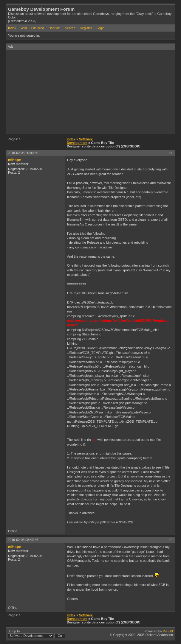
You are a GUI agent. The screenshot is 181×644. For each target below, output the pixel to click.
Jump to (37, 634)
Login (100, 28)
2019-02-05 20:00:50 (23, 153)
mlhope (14, 160)
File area (38, 28)
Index (12, 28)
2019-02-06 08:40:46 (23, 540)
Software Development (80, 141)
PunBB (168, 631)
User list (55, 28)
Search (70, 28)
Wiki (24, 28)
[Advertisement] (94, 91)
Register (86, 28)
